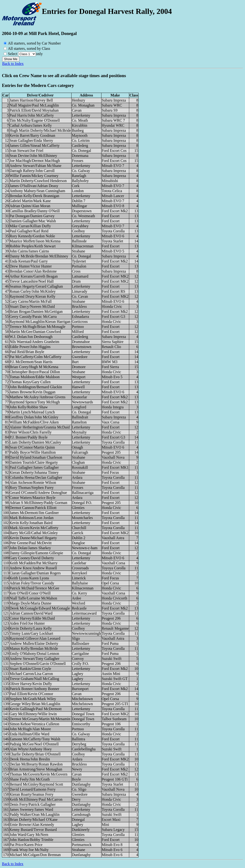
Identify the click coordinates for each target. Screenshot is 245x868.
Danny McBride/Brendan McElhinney (39, 256)
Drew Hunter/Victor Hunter (31, 266)
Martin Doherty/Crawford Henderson (38, 181)
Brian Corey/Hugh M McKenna (34, 367)
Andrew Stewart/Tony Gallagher (35, 659)
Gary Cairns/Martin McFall (31, 301)
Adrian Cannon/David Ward (31, 613)
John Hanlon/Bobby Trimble (31, 840)
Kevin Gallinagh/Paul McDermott (36, 709)
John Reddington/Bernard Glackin (36, 387)
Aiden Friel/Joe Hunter (27, 623)
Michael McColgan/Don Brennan (35, 855)
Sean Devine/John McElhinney (33, 156)
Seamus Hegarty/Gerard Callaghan (36, 286)
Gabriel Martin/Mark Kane (30, 201)
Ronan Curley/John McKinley (33, 291)
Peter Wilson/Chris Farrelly (31, 432)
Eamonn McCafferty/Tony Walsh (35, 739)
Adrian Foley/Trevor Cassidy (32, 583)
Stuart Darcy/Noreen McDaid (32, 306)
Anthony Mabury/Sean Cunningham (37, 191)
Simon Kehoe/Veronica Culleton (34, 724)
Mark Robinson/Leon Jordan (32, 518)
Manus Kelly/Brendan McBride (34, 648)
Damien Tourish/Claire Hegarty (34, 462)
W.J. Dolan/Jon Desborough (31, 337)
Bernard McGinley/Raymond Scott (36, 784)
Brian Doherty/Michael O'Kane (34, 819)
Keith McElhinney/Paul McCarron (36, 799)
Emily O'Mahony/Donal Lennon (34, 654)
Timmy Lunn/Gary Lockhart (31, 633)
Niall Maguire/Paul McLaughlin (34, 105)
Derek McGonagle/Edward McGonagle (40, 608)
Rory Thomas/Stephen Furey (32, 488)
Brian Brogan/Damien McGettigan (36, 311)
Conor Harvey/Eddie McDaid (32, 618)
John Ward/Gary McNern (29, 835)
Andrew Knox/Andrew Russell (33, 568)
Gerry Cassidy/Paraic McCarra (33, 317)
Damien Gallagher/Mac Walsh (33, 221)
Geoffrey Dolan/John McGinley (34, 417)
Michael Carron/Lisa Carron (31, 674)
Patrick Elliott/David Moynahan (34, 110)
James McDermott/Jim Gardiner (34, 513)
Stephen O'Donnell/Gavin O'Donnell (38, 664)
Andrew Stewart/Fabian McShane (36, 166)
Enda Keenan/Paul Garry (29, 261)
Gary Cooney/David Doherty (32, 558)
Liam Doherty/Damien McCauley (35, 442)
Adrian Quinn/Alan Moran (30, 206)
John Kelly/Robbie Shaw (29, 407)
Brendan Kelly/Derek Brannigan (34, 196)
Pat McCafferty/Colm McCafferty (36, 357)
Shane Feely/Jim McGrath (30, 779)
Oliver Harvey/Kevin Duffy (31, 684)
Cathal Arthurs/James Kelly (31, 125)
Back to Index (13, 64)
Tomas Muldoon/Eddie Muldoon (35, 377)
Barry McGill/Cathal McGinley (34, 533)
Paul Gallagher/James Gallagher (34, 467)
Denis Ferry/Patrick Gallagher (33, 804)
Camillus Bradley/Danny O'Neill (35, 211)
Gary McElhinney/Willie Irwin (33, 714)
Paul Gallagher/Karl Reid (29, 231)
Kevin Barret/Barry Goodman (32, 135)
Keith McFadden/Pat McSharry (34, 563)
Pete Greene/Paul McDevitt (31, 543)
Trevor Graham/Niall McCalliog (34, 679)
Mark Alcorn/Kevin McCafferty (34, 528)
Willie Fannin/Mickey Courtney (34, 176)
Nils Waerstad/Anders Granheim (34, 342)
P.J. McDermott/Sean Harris (31, 362)
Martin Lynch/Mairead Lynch (32, 412)
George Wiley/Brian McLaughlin (35, 704)
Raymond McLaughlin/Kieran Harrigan (40, 322)
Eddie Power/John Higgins (30, 347)
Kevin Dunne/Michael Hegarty (33, 538)
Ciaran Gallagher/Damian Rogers (35, 573)
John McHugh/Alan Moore (30, 729)
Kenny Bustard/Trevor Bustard (33, 830)
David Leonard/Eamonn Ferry (33, 789)
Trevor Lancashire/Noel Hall (32, 281)
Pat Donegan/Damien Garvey (32, 216)
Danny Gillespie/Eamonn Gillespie (36, 553)
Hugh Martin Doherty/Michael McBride (40, 130)
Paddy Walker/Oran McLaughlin (35, 814)
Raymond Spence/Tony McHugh (35, 402)
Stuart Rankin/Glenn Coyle (30, 669)
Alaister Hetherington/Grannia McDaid (40, 427)
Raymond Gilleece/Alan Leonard (35, 638)
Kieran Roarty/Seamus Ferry (32, 794)
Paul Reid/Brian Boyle (27, 352)
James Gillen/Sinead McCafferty (35, 146)
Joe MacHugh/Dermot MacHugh (35, 161)
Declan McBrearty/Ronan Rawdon (36, 764)
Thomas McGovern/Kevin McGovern (39, 774)
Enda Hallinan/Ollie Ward (29, 734)
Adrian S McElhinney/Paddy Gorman (38, 503)
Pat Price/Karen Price (26, 845)
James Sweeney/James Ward (31, 809)
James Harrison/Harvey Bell (31, 100)
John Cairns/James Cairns (29, 251)
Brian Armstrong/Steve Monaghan (36, 769)
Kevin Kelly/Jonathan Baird (31, 523)
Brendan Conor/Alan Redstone (33, 271)
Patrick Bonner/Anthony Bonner (34, 689)
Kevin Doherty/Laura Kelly (31, 628)
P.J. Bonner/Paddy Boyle (29, 437)
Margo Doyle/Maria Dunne (31, 603)
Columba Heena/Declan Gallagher (36, 477)
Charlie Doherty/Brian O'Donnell (35, 754)
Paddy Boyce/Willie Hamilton (33, 452)
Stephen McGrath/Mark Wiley (33, 699)
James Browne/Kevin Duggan (33, 392)
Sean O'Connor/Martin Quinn (32, 447)
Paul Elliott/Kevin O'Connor (31, 694)
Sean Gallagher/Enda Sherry (31, 140)
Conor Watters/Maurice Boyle (33, 498)
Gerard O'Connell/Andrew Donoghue (38, 493)
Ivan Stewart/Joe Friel (26, 151)
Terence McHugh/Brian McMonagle (37, 327)
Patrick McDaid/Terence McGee (34, 588)
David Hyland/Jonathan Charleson (36, 457)
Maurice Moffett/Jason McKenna (35, 241)
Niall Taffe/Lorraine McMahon (33, 598)
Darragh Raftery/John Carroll (32, 171)
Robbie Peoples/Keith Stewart (33, 246)
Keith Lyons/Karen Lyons (29, 578)
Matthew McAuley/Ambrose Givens (38, 397)
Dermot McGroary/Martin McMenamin (40, 719)
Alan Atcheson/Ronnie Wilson (33, 483)
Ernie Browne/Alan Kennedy (32, 825)
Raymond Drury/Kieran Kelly (33, 296)
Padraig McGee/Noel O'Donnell (34, 744)
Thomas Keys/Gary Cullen (30, 382)
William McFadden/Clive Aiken (34, 422)
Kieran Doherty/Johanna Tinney (34, 472)
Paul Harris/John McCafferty (32, 115)
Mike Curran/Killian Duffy (30, 226)
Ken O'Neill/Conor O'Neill (30, 593)
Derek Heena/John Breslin (30, 759)
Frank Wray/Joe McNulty (29, 850)
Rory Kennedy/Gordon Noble (32, 236)
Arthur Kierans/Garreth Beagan (34, 276)
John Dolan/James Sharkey (30, 548)
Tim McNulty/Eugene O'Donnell (35, 120)
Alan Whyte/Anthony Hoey (31, 749)
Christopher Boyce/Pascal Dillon (35, 372)
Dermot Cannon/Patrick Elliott (33, 508)
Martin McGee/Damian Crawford (35, 332)
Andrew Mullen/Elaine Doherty (34, 643)
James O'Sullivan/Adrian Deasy (34, 186)
